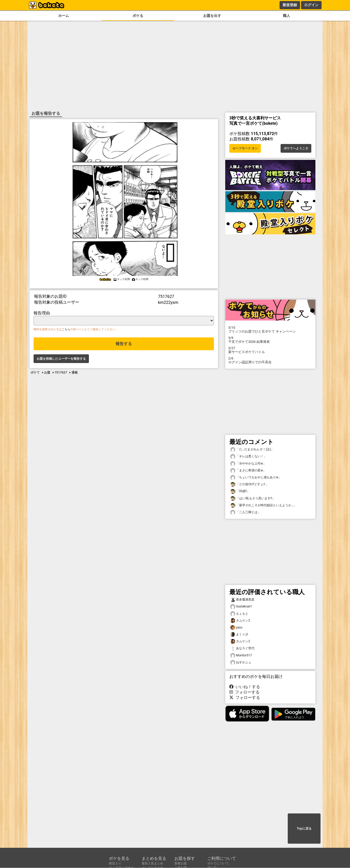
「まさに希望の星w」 (248, 471)
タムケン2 (240, 621)
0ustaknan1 (241, 607)
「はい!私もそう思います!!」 (253, 498)
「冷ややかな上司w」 (248, 464)
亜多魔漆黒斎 (242, 600)
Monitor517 (241, 655)
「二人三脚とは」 (245, 512)
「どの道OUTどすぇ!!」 (249, 484)
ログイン (311, 5)
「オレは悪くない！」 (249, 456)
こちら (66, 329)
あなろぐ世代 (242, 648)
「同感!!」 (240, 491)
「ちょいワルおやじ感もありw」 (256, 477)
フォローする (244, 692)
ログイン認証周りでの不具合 (270, 360)
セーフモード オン (245, 148)
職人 (286, 16)
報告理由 (42, 313)
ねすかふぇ (241, 662)
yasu (236, 628)
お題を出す (212, 16)
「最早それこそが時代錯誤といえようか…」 (263, 505)
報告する (124, 344)
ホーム (64, 16)
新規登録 (290, 5)
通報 (75, 373)
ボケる (138, 16)
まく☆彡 (239, 634)
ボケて (35, 373)
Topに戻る (304, 829)
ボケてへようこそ (296, 148)
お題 (47, 373)
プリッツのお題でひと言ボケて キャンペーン (270, 329)
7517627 (61, 373)
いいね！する (245, 687)
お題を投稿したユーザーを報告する (61, 359)
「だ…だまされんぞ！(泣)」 (252, 449)
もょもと (239, 614)
